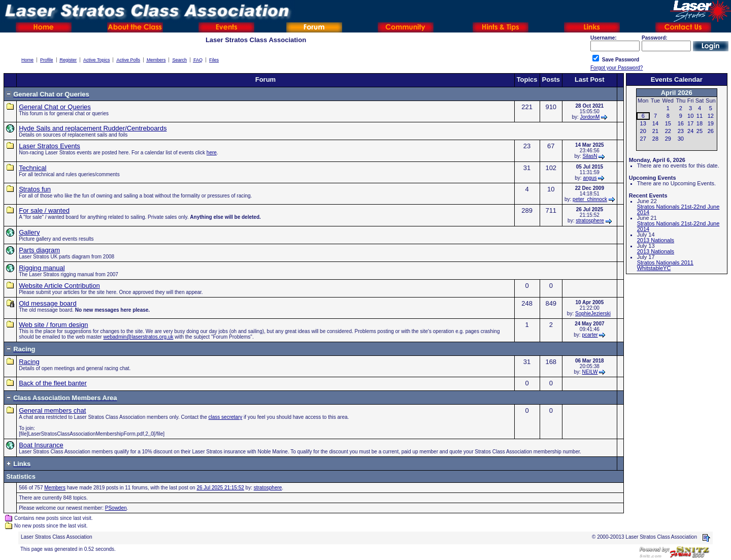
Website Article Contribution (59, 286)
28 (655, 139)
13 (643, 123)
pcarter (590, 335)
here (212, 153)
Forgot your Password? (617, 68)
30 (681, 139)
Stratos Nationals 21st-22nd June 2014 (678, 209)
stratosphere (590, 221)
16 (681, 123)
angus (590, 178)
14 (655, 123)
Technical (32, 168)
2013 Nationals (656, 240)
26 (711, 131)
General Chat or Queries (55, 107)
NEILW (590, 372)
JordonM (590, 117)
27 (643, 139)
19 (711, 123)
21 (655, 131)
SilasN (590, 156)
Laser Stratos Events (49, 146)
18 (700, 123)
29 (668, 139)
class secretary (226, 417)
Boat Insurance (41, 445)
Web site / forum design (53, 325)
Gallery (29, 232)
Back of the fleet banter (53, 383)
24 (690, 131)
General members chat (52, 410)
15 (668, 123)
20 (643, 131)
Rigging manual (42, 268)
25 (700, 131)
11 (700, 116)
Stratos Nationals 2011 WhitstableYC (665, 265)
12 (711, 116)
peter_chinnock (590, 199)
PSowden (116, 508)
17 (690, 123)
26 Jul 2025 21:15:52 (220, 488)
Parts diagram (39, 250)
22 (668, 131)
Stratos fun (35, 189)
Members (55, 488)
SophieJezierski (593, 314)
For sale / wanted (44, 210)
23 (681, 131)
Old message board (47, 303)
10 (690, 116)
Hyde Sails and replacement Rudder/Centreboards (93, 128)
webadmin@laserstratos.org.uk (138, 337)
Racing (29, 362)
